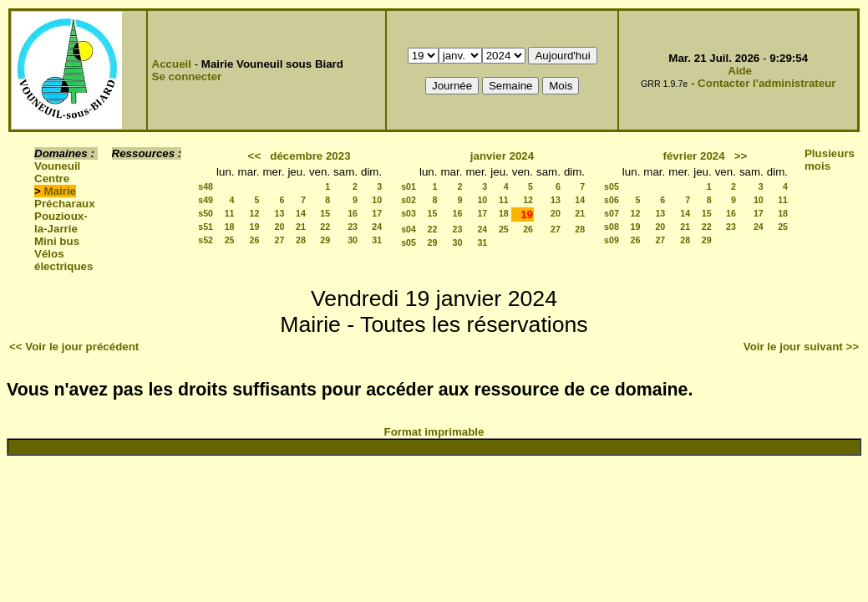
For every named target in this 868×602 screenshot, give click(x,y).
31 (377, 240)
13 (280, 213)
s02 (409, 200)
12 (255, 213)
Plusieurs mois (830, 160)
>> (741, 156)
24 (377, 227)
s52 (206, 240)
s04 (409, 229)
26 (255, 240)
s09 (612, 240)
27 (280, 240)
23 (353, 227)
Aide (740, 71)
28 (301, 240)
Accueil (172, 64)
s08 (612, 227)
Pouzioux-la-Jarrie (61, 222)
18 (230, 227)
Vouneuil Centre (57, 172)
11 (230, 213)
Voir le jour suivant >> (801, 347)
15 (325, 213)
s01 (409, 186)
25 (230, 240)
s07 (612, 213)
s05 (409, 242)
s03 (409, 213)
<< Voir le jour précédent (74, 347)
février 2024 (694, 156)
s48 (206, 186)
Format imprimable (434, 432)
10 (377, 200)
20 (280, 227)
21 (301, 227)
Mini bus (57, 241)
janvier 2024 (502, 156)
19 (255, 227)
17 (377, 213)
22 (325, 227)
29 (325, 240)
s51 (206, 227)
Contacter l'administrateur (766, 83)
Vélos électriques (63, 260)
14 (301, 213)
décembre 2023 (310, 156)
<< (255, 156)
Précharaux (65, 204)
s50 (206, 213)
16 (353, 213)
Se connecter (187, 77)
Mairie (61, 191)
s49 (206, 200)
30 (353, 240)
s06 (612, 200)
